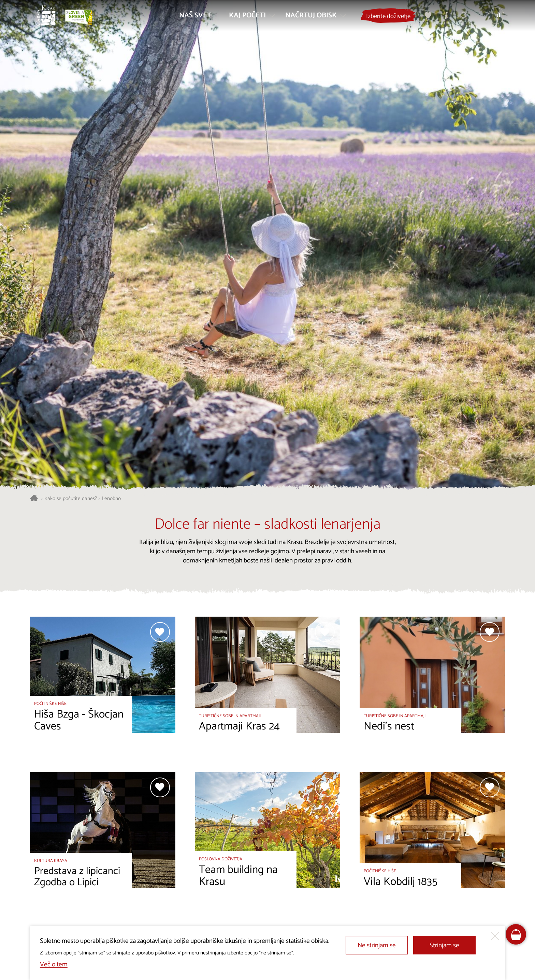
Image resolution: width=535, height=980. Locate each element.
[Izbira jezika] (493, 19)
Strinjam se (444, 945)
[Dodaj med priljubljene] (160, 632)
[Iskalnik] (461, 19)
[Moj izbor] (425, 19)
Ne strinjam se (377, 945)
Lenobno (111, 499)
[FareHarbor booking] (516, 934)
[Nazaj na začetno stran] (49, 19)
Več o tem (54, 964)
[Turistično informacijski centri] (443, 19)
